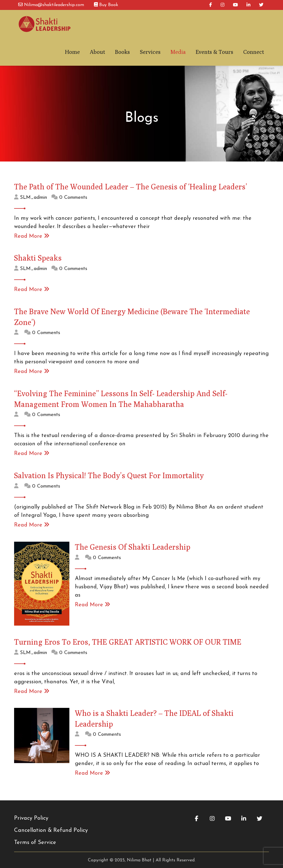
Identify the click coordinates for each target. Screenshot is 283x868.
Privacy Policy (31, 816)
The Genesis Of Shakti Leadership (133, 545)
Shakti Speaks (38, 256)
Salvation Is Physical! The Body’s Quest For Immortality (109, 473)
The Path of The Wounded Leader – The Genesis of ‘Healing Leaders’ (131, 185)
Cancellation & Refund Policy (51, 829)
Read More (32, 234)
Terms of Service (35, 841)
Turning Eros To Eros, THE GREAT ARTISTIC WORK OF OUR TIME (128, 640)
